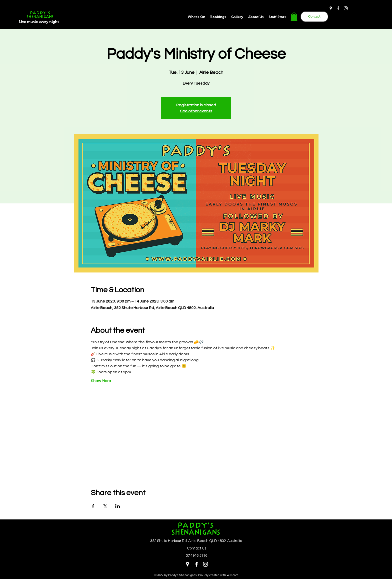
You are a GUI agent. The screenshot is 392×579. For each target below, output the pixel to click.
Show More (101, 381)
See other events (196, 111)
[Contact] (314, 17)
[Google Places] (331, 8)
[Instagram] (346, 8)
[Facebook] (338, 8)
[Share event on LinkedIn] (118, 506)
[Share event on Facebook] (93, 506)
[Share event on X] (105, 506)
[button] (294, 17)
